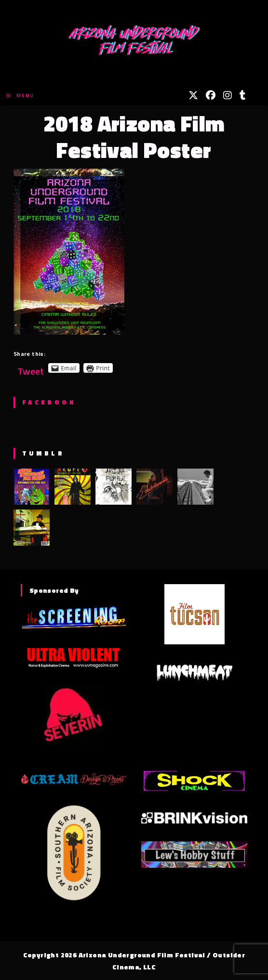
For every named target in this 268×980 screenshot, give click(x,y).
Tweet (31, 368)
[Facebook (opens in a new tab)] (211, 95)
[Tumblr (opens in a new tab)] (243, 95)
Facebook (49, 402)
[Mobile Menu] (20, 96)
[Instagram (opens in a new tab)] (228, 95)
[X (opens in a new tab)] (193, 95)
